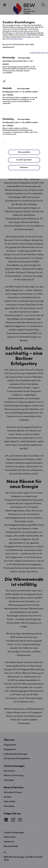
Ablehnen (24, 168)
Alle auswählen (24, 152)
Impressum (31, 37)
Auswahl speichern (24, 160)
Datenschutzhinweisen (14, 39)
